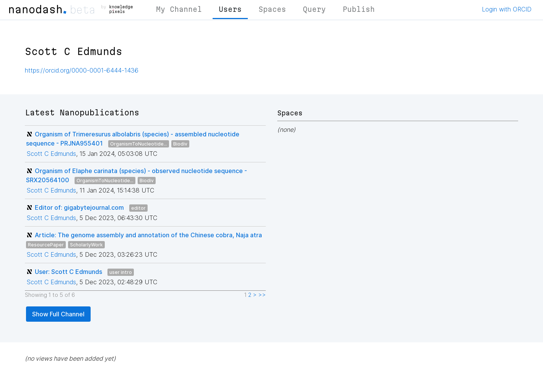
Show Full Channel (58, 314)
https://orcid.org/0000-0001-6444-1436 (82, 70)
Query (314, 9)
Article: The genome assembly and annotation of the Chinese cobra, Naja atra (148, 235)
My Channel (179, 9)
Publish (359, 9)
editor (138, 208)
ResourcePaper (46, 245)
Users (230, 9)
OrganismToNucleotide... (139, 144)
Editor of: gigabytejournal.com (79, 207)
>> (262, 295)
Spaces (272, 9)
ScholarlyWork (86, 245)
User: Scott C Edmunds (68, 272)
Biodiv (180, 144)
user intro (121, 272)
